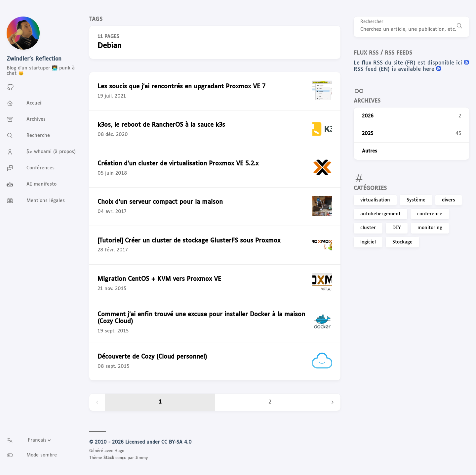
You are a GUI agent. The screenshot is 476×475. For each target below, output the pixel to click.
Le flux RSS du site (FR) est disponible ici (409, 63)
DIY (397, 228)
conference (430, 214)
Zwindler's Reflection (34, 59)
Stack (109, 458)
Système (416, 200)
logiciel (368, 242)
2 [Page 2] (270, 402)
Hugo (119, 451)
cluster (368, 228)
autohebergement (380, 214)
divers (449, 200)
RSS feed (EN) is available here (395, 69)
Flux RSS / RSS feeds (383, 53)
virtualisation (375, 200)
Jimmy (141, 458)
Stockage (402, 242)
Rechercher (372, 22)
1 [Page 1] (160, 402)
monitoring (430, 228)
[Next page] (333, 402)
